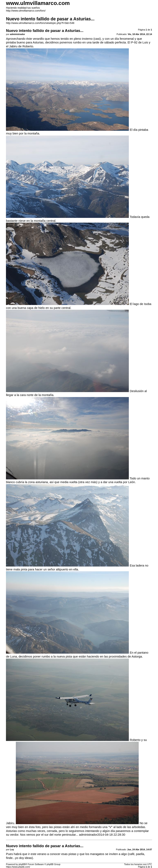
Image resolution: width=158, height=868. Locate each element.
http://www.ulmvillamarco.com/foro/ (26, 11)
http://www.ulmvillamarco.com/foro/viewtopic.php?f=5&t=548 (40, 23)
